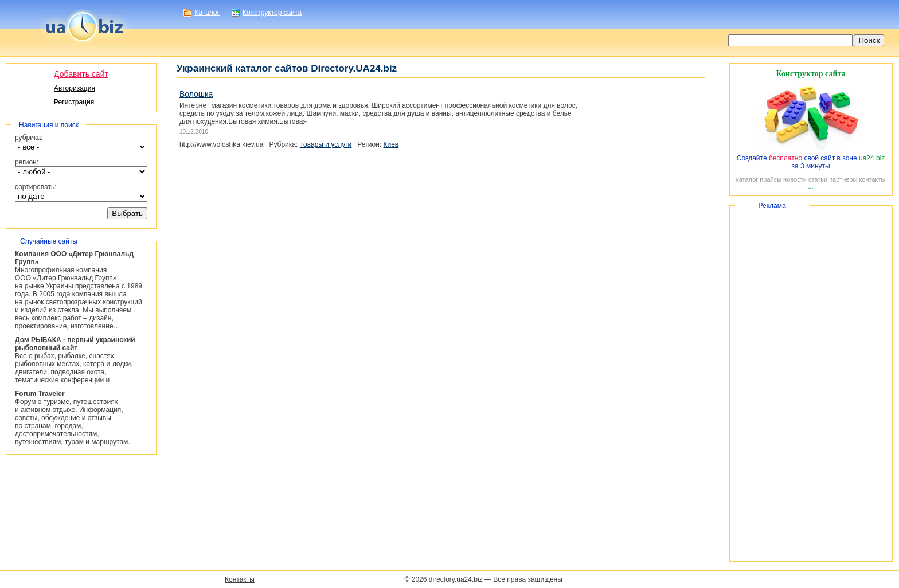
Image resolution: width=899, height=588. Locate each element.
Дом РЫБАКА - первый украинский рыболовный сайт (75, 344)
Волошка (196, 94)
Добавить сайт (81, 74)
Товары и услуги (326, 144)
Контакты (240, 579)
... (810, 186)
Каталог (207, 13)
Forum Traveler (40, 394)
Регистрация (74, 102)
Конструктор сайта (272, 13)
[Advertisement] (811, 383)
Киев (391, 144)
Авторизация (75, 88)
